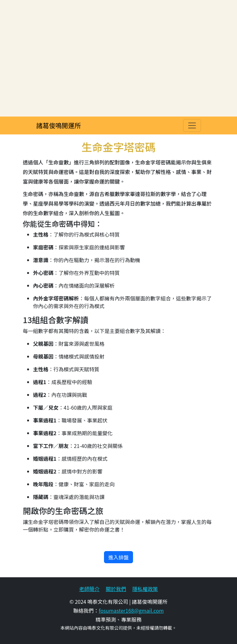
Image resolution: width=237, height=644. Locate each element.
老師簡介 (89, 589)
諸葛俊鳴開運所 (59, 125)
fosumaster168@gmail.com (131, 610)
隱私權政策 (145, 589)
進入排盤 (118, 557)
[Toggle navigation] (192, 125)
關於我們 (116, 589)
